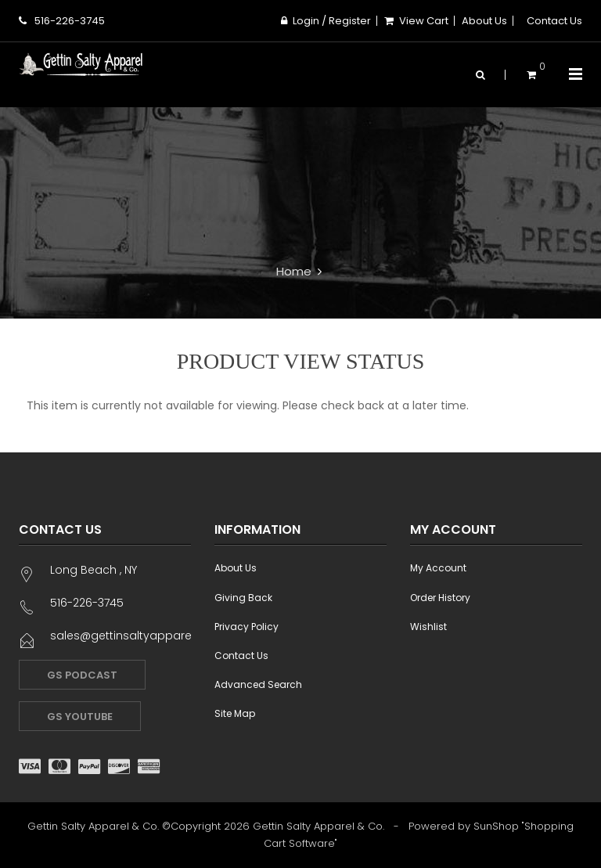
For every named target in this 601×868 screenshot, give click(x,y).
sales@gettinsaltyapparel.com (137, 636)
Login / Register (326, 21)
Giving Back (243, 598)
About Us (484, 21)
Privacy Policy (247, 627)
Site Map (235, 713)
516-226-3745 (62, 21)
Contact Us (554, 21)
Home (294, 271)
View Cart (416, 21)
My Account (438, 568)
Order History (440, 598)
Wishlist (428, 627)
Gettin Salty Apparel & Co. (318, 826)
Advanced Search (258, 684)
